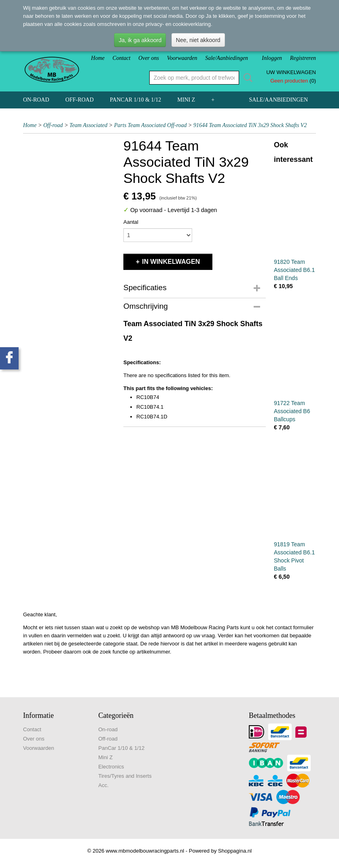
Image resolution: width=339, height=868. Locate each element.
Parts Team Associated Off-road (150, 125)
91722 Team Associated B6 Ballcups (292, 411)
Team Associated (89, 125)
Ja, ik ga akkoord (140, 40)
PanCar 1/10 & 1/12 (136, 100)
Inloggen (272, 58)
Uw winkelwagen (291, 72)
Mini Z (186, 100)
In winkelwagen (171, 262)
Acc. (103, 785)
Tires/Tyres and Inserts (125, 776)
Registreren (303, 58)
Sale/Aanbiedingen (227, 58)
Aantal (131, 222)
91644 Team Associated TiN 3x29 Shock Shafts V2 (250, 125)
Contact (121, 58)
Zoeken (246, 78)
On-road (36, 100)
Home (98, 58)
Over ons (149, 58)
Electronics (111, 767)
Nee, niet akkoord (198, 40)
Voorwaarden (182, 58)
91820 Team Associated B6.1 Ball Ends (294, 270)
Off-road (80, 100)
